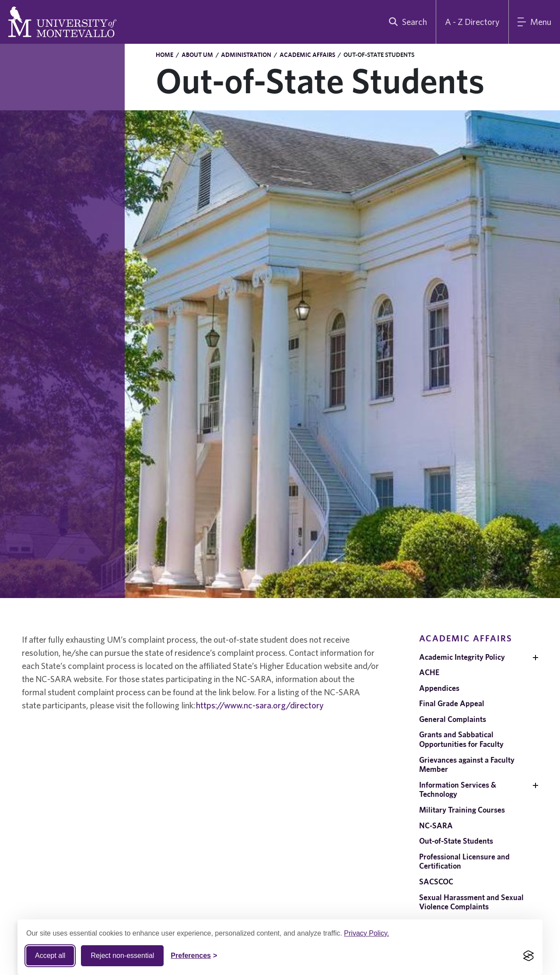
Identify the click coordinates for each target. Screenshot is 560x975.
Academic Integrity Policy (462, 657)
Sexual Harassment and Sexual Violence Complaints (471, 902)
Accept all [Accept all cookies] (50, 956)
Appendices (439, 688)
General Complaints (453, 719)
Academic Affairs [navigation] (466, 638)
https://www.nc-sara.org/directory (260, 705)
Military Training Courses (462, 810)
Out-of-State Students (456, 841)
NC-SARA (436, 825)
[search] (406, 22)
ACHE (429, 672)
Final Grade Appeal (452, 703)
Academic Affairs (307, 55)
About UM (197, 55)
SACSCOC (436, 882)
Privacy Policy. (366, 933)
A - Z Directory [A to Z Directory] (472, 22)
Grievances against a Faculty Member (467, 765)
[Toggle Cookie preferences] (194, 956)
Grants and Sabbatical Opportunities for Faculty (461, 739)
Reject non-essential (122, 956)
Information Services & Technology (458, 790)
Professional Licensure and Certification (464, 861)
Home (164, 55)
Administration (246, 55)
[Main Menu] (534, 22)
